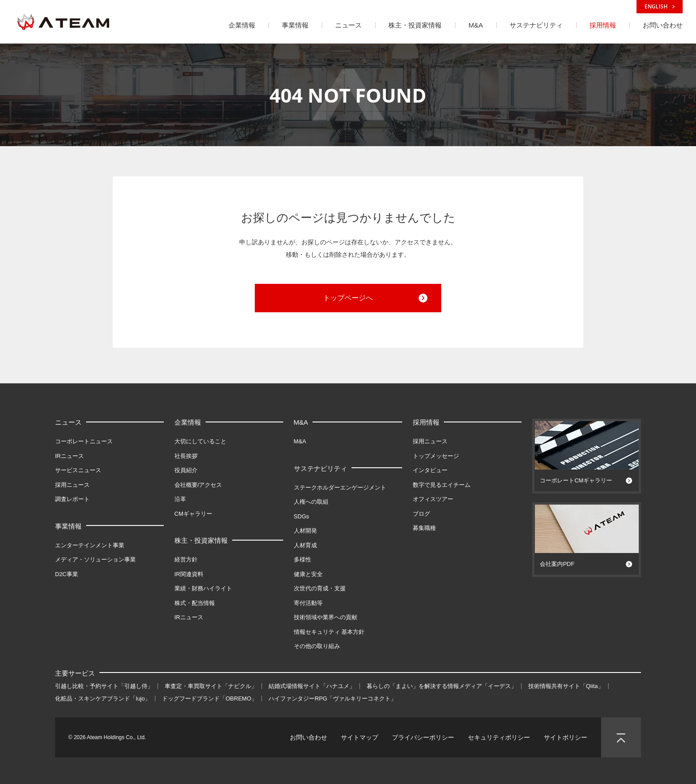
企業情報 (188, 422)
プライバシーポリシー (423, 737)
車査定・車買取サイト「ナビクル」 (211, 686)
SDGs (302, 516)
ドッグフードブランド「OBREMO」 (210, 698)
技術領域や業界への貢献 (326, 617)
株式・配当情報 (195, 603)
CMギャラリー (193, 514)
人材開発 (305, 531)
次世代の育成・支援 (320, 588)
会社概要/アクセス (198, 485)
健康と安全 (308, 574)
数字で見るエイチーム (442, 485)
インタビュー (430, 470)
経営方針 (186, 559)
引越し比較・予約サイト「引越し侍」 (104, 686)
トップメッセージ (436, 456)
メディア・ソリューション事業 (95, 559)
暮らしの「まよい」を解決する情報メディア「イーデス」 (442, 686)
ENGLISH (660, 6)
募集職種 (424, 528)
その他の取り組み (317, 646)
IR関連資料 (189, 574)
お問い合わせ (308, 737)
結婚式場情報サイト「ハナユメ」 (312, 686)
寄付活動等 (308, 603)
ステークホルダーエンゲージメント (340, 488)
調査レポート (72, 499)
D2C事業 (67, 574)
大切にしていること (200, 441)
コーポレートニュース (84, 441)
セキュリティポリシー (499, 737)
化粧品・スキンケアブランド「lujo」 (103, 698)
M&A (301, 422)
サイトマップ (360, 737)
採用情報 (426, 422)
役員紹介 (186, 470)
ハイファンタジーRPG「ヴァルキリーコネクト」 (332, 698)
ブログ (421, 514)
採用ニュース (72, 485)
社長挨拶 (186, 456)
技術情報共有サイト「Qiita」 (566, 686)
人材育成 (305, 545)
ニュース (68, 422)
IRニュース (69, 456)
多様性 (303, 559)
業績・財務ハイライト (203, 588)
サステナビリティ (320, 468)
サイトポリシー (565, 737)
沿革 (180, 499)
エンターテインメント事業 (90, 545)
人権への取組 (311, 502)
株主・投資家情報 (201, 540)
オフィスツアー (433, 499)
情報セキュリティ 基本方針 (329, 632)
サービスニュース (78, 470)
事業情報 (68, 526)
